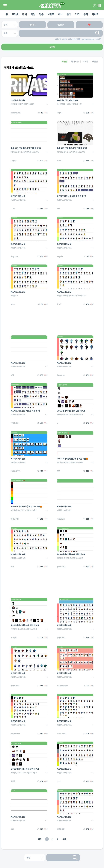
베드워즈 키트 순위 (18, 196)
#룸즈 (81, 415)
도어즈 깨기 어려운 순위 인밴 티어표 (71, 411)
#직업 (74, 104)
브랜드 (51, 14)
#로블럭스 (25, 104)
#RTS (13, 152)
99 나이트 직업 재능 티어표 (67, 100)
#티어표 (31, 104)
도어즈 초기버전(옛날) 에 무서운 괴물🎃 (72, 459)
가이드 (96, 14)
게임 (33, 14)
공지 (86, 14)
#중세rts (30, 152)
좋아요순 (75, 61)
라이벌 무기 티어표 (18, 100)
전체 (24, 14)
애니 (61, 14)
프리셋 (14, 14)
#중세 (24, 152)
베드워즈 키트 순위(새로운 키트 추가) (71, 196)
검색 (98, 33)
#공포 (63, 415)
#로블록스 (68, 296)
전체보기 (33, 25)
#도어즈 (68, 415)
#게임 (13, 104)
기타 (78, 14)
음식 (69, 14)
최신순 (64, 61)
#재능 (69, 104)
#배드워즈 (75, 296)
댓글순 (95, 61)
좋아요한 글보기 (89, 25)
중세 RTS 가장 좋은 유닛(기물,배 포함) (26, 148)
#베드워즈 (22, 200)
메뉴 (99, 6)
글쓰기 (52, 47)
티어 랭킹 (50, 6)
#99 (58, 104)
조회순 (85, 61)
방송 (41, 14)
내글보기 (61, 25)
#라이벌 (18, 104)
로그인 (95, 6)
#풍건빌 (36, 152)
